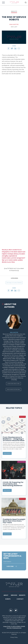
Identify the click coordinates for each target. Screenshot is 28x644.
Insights (22, 595)
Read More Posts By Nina (13, 389)
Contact (20, 599)
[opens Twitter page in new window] (16, 610)
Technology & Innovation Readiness (14, 283)
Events (8, 599)
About (6, 595)
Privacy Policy (14, 637)
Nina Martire (14, 24)
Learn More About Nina (13, 384)
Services (14, 595)
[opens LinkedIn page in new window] (11, 610)
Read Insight (7, 453)
